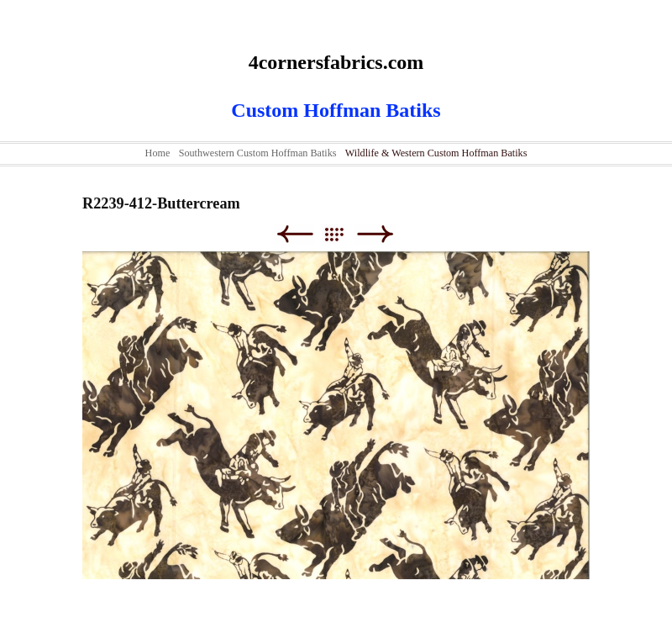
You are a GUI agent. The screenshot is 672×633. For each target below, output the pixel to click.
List (342, 234)
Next (375, 234)
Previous (294, 234)
